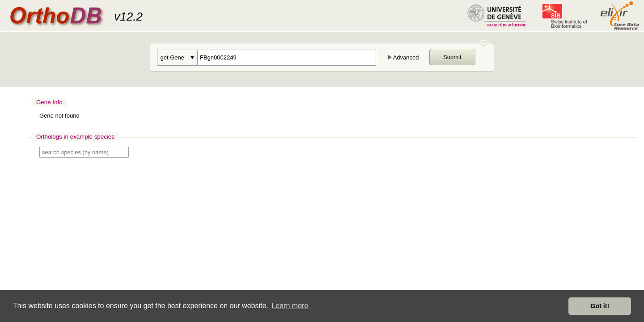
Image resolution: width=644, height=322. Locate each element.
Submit (452, 57)
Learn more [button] (290, 306)
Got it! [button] (600, 306)
